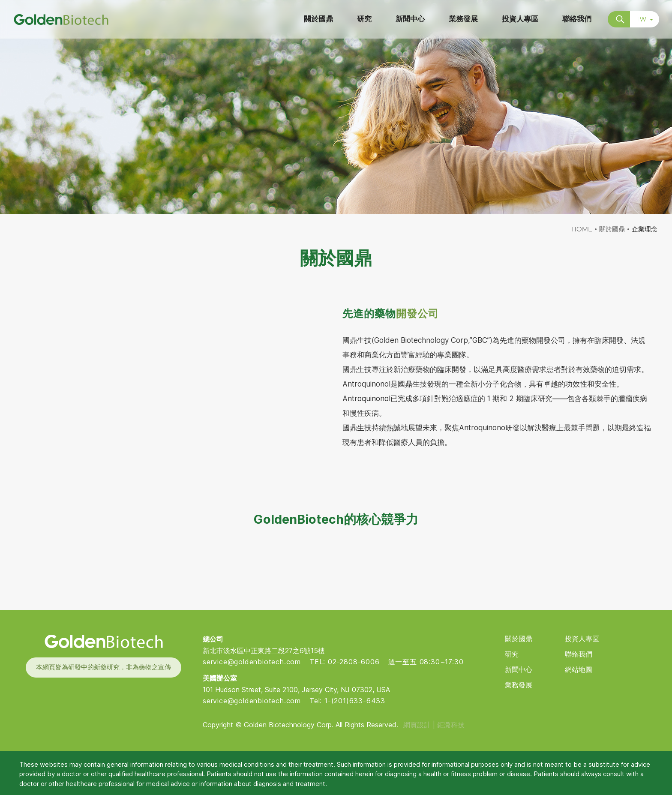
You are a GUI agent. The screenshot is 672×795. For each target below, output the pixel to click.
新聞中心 (519, 670)
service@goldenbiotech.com (252, 662)
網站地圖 (579, 670)
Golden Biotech (103, 641)
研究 (512, 654)
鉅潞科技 (451, 725)
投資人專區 (582, 639)
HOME (582, 229)
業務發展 (519, 685)
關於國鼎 (612, 229)
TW (645, 19)
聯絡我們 (579, 654)
